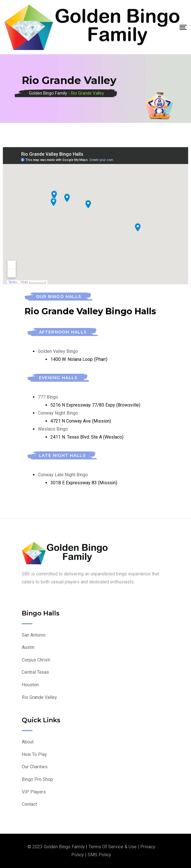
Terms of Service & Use (113, 847)
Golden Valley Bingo (58, 351)
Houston (30, 685)
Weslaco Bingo (53, 429)
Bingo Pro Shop (37, 779)
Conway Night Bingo (58, 413)
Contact (29, 804)
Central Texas (35, 672)
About (28, 742)
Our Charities (35, 767)
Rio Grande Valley (39, 697)
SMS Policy (99, 855)
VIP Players (34, 792)
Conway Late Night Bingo (63, 475)
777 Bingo (48, 397)
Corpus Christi (36, 660)
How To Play (34, 754)
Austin (28, 647)
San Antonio (34, 635)
